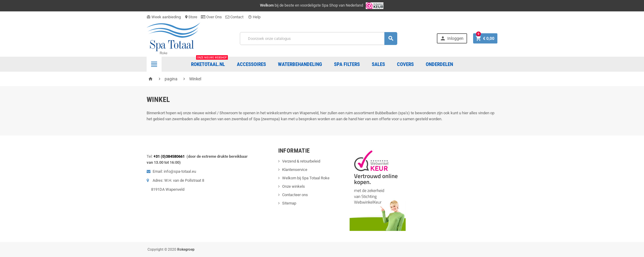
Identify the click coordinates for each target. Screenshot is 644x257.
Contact (235, 17)
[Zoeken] (319, 39)
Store (191, 17)
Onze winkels (294, 186)
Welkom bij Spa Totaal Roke (306, 178)
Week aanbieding (164, 17)
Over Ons (211, 17)
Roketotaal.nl (209, 62)
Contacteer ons (295, 195)
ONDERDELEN (439, 64)
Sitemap (289, 203)
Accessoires (251, 64)
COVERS (405, 64)
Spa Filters (347, 64)
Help (254, 17)
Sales (378, 64)
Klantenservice (295, 170)
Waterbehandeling (300, 64)
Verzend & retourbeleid (301, 161)
